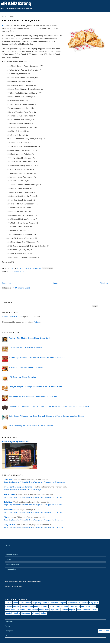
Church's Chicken (74, 603)
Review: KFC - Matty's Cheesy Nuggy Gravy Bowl (29, 338)
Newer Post (6, 283)
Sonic (79, 610)
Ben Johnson (10, 494)
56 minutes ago (36, 490)
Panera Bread (44, 610)
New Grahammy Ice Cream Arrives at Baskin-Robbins (31, 426)
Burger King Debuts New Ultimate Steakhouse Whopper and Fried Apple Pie (29, 482)
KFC (4, 26)
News (2, 8)
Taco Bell (9, 613)
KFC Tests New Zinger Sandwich (22, 377)
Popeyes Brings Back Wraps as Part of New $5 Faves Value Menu (36, 387)
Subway (95, 610)
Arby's (16, 603)
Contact (8, 560)
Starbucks (86, 610)
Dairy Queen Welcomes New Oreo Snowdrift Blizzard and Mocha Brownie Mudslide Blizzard (46, 416)
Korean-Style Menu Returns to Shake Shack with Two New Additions (37, 358)
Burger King (37, 603)
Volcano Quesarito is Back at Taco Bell (17, 490)
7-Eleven (8, 603)
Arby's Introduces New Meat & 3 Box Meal (26, 367)
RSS (7, 636)
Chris (6, 517)
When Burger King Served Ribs (16, 442)
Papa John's (55, 610)
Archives (9, 550)
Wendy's (17, 613)
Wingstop (36, 613)
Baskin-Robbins (25, 603)
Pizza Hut (64, 610)
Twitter (8, 626)
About (8, 545)
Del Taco (8, 606)
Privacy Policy (11, 569)
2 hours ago (59, 520)
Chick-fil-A (54, 603)
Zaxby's (43, 613)
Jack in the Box (62, 606)
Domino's (17, 606)
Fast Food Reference (13, 564)
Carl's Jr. (46, 603)
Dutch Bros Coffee (41, 606)
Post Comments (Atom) (21, 288)
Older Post (104, 283)
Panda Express (32, 610)
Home (55, 283)
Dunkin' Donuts (27, 606)
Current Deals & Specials (23, 8)
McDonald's (21, 610)
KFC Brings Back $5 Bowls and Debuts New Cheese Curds (33, 397)
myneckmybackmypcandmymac (18, 487)
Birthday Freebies (12, 555)
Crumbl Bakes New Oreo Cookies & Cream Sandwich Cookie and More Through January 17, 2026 (49, 406)
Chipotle (63, 603)
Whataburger (26, 613)
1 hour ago (59, 497)
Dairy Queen (94, 603)
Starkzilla (8, 479)
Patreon (37, 322)
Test (22, 271)
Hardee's (52, 606)
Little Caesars (10, 610)
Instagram (9, 631)
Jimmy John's (75, 606)
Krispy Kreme (91, 606)
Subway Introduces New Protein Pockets (25, 348)
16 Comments (36, 268)
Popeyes (72, 610)
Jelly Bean (8, 502)
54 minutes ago (60, 482)
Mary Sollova (10, 525)
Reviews (9, 8)
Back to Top (104, 631)
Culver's (85, 603)
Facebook (9, 621)
